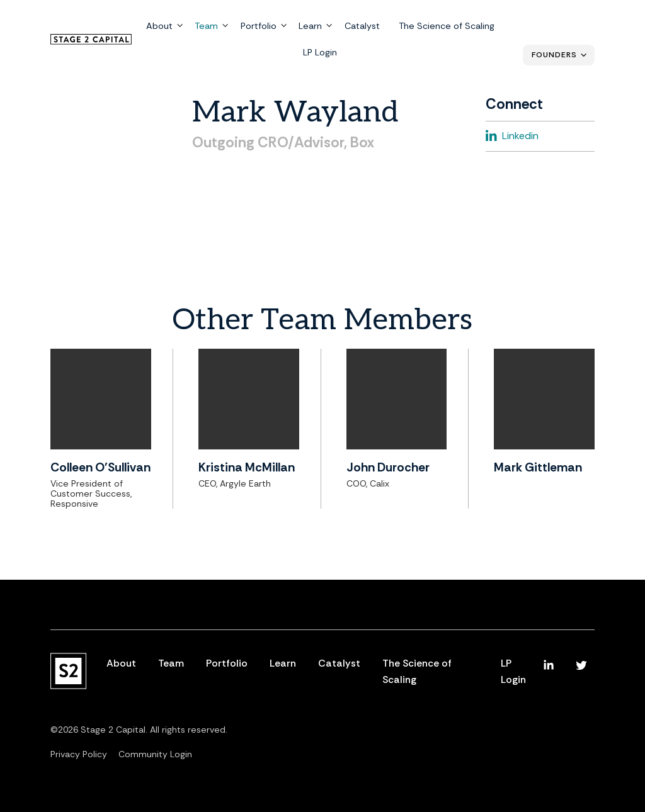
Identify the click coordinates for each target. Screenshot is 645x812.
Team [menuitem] (206, 26)
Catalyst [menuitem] (362, 26)
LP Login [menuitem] (320, 52)
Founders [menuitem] (554, 55)
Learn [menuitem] (310, 26)
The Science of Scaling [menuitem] (446, 26)
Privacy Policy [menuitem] (79, 754)
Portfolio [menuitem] (258, 26)
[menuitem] (549, 665)
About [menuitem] (159, 26)
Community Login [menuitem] (155, 754)
